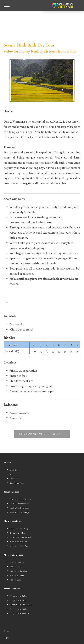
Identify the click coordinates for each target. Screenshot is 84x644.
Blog (11, 474)
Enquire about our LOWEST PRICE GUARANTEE (42, 434)
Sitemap (7, 631)
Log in (6, 638)
